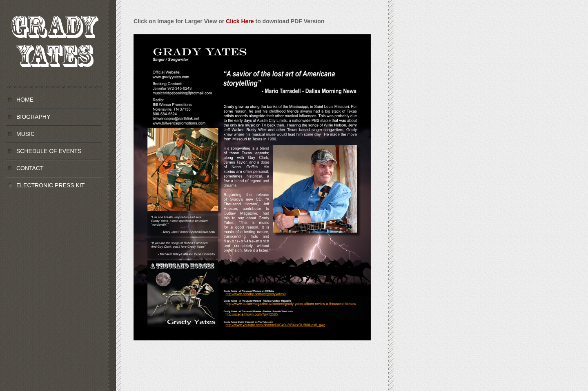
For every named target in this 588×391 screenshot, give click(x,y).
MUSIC (26, 134)
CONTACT (30, 168)
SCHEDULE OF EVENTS (49, 151)
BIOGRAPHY (33, 117)
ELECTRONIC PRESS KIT (50, 185)
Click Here (240, 21)
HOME (25, 100)
